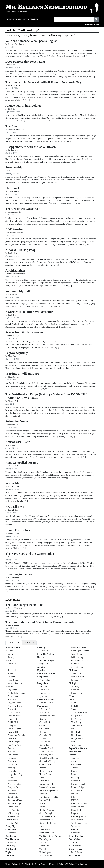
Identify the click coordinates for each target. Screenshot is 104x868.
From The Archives (46, 654)
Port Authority (77, 680)
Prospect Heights (15, 784)
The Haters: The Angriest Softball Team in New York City (43, 82)
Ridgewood (76, 813)
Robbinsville (77, 693)
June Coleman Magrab (17, 274)
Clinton (43, 732)
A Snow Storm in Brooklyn (23, 106)
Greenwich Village (48, 761)
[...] (61, 617)
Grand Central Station (49, 758)
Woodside (75, 833)
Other (72, 699)
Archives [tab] (29, 643)
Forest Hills (76, 781)
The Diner (12, 126)
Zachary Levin (14, 486)
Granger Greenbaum (16, 44)
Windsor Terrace (15, 816)
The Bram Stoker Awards (50, 836)
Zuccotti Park (77, 667)
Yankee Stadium (15, 683)
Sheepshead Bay (15, 800)
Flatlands (12, 751)
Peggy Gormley (14, 577)
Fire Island (44, 690)
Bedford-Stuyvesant (16, 693)
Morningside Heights (49, 797)
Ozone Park (76, 810)
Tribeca (43, 842)
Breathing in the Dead (20, 574)
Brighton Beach (14, 703)
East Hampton (12, 839)
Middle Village (78, 807)
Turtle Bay (44, 849)
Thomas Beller (14, 401)
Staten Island (75, 839)
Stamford (12, 833)
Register (96, 24)
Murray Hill (45, 800)
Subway (11, 657)
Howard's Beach (78, 784)
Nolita (42, 807)
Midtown (43, 794)
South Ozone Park (79, 823)
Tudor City (44, 846)
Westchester (75, 855)
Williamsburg (13, 813)
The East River (14, 810)
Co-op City (12, 667)
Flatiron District (46, 751)
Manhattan (42, 706)
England (9, 852)
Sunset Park (13, 807)
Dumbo (43, 738)
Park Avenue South (48, 816)
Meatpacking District (49, 790)
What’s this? (18, 864)
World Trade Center (80, 660)
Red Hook (12, 790)
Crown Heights (14, 729)
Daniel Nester (13, 253)
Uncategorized (76, 849)
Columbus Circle (47, 735)
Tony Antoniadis (14, 212)
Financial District (47, 748)
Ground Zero (45, 764)
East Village (11, 846)
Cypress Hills (13, 732)
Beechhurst (76, 764)
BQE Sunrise (14, 229)
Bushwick (12, 709)
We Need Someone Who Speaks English (31, 41)
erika (10, 171)
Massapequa (45, 693)
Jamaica (41, 667)
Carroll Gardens (15, 716)
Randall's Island (77, 836)
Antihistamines (15, 270)
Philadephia (76, 735)
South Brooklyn (14, 803)
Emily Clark (13, 315)
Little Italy (44, 781)
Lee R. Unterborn (15, 557)
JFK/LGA (75, 800)
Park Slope (12, 781)
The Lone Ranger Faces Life (24, 605)
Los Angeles (77, 719)
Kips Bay (42, 670)
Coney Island (13, 725)
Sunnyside (76, 826)
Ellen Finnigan (14, 336)
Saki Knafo (12, 294)
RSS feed (29, 864)
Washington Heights (80, 651)
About (8, 864)
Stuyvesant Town (47, 833)
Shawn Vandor (14, 191)
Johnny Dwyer (14, 533)
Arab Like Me (15, 507)
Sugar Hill (44, 664)
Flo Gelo (11, 65)
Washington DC (78, 745)
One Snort (12, 188)
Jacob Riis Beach (79, 790)
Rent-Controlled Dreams (22, 463)
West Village (77, 654)
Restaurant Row (46, 820)
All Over (9, 651)
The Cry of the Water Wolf (23, 209)
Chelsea (43, 725)
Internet (11, 654)
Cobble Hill (13, 722)
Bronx (8, 660)
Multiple (73, 683)
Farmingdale (45, 680)
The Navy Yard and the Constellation (30, 554)
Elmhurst (75, 774)
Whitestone (76, 829)
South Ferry (45, 829)
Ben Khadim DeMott (16, 625)
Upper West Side (78, 647)
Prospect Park (14, 787)
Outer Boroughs (46, 813)
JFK (73, 797)
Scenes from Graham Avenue (24, 332)
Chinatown (44, 729)
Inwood (43, 777)
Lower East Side (47, 784)
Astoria (74, 703)
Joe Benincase (14, 150)
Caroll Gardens (14, 712)
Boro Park (12, 699)
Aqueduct (75, 758)
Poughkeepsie (77, 738)
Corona (74, 771)
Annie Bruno (13, 425)
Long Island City (15, 774)
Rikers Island (13, 670)
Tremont (11, 677)
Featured (10, 855)
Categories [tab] (14, 643)
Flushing (41, 647)
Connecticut (11, 829)
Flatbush (11, 748)
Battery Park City (47, 716)
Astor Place (44, 712)
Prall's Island (77, 852)
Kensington (13, 768)
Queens (72, 755)
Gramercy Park (46, 755)
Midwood (12, 777)
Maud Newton (14, 356)
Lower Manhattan (46, 699)
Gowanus (12, 758)
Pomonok (44, 651)
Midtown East (77, 673)
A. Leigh (11, 445)
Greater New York (79, 712)
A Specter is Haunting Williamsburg (29, 312)
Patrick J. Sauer (14, 85)
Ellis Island (11, 849)
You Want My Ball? (18, 291)
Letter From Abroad (47, 673)
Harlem (41, 657)
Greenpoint (12, 764)
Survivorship (14, 167)
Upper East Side (46, 855)
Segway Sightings (17, 353)
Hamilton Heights (47, 660)
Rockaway (12, 794)
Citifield (75, 768)
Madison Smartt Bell (16, 130)
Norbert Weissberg (15, 608)
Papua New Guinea (78, 748)
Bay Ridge (12, 690)
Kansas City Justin (18, 442)
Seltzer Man (13, 483)
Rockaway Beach (79, 816)
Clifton (74, 842)
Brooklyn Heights (15, 706)
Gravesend (12, 761)
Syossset (43, 696)
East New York (14, 745)
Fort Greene (13, 755)
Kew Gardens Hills (79, 803)
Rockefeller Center (48, 823)
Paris (73, 729)
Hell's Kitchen (46, 771)
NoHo (42, 803)
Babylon (43, 686)
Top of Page (40, 864)
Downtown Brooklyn (17, 735)
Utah (73, 742)
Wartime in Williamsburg (22, 374)
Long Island (13, 771)
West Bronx (13, 680)
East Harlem (45, 742)
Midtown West (77, 677)
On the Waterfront (47, 810)
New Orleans (77, 725)
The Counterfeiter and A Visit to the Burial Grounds (40, 622)
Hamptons (12, 842)
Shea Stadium (14, 797)
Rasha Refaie (13, 510)
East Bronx (11, 836)
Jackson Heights (78, 787)
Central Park (12, 820)
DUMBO (12, 738)
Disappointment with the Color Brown (31, 147)
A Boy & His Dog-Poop (21, 250)
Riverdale (12, 673)
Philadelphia (77, 732)
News (71, 696)
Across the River (13, 647)
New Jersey (74, 686)
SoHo (42, 826)
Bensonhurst (13, 696)
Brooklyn (10, 686)
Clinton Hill (13, 719)
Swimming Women (18, 421)
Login (88, 24)
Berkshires (76, 706)
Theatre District (46, 703)
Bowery (43, 719)
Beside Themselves (18, 530)
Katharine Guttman (15, 233)
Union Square (45, 852)
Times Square (45, 839)
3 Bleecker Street (47, 709)
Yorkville (75, 664)
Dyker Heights (14, 742)
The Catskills (75, 846)
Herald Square (46, 774)
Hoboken (75, 690)
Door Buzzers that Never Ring (25, 62)
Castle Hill (12, 664)
